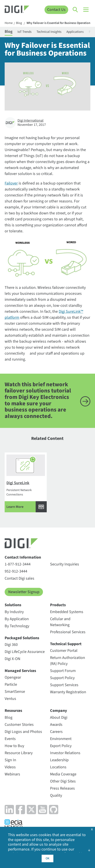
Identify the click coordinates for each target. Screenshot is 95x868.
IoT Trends (24, 32)
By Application (17, 619)
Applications (75, 32)
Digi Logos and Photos (23, 732)
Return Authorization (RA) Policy (68, 661)
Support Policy (62, 678)
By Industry (14, 612)
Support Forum (63, 671)
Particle (11, 684)
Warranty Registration (68, 692)
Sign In (10, 760)
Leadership (59, 760)
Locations (58, 767)
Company (59, 711)
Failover (11, 183)
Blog (19, 23)
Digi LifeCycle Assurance (25, 652)
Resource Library (19, 753)
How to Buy (14, 746)
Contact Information (23, 557)
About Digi (59, 718)
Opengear (13, 677)
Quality (56, 795)
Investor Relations (65, 753)
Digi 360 (11, 645)
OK (47, 858)
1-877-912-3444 (18, 564)
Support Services (64, 685)
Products (58, 605)
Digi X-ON (13, 659)
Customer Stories (19, 725)
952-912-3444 (16, 571)
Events (10, 739)
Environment (61, 739)
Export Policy (61, 746)
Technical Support (66, 644)
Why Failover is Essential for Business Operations (59, 23)
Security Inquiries (65, 564)
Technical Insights (49, 32)
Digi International (30, 120)
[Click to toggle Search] (76, 10)
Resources (13, 711)
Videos (10, 767)
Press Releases (62, 788)
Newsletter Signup (24, 592)
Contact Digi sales (19, 578)
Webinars (12, 774)
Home (9, 23)
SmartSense (15, 692)
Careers (56, 732)
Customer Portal (64, 651)
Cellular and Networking (60, 622)
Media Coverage (63, 774)
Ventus (10, 699)
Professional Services (68, 632)
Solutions (13, 605)
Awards (56, 725)
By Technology (17, 626)
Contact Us (56, 10)
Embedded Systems (67, 612)
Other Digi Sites (63, 781)
